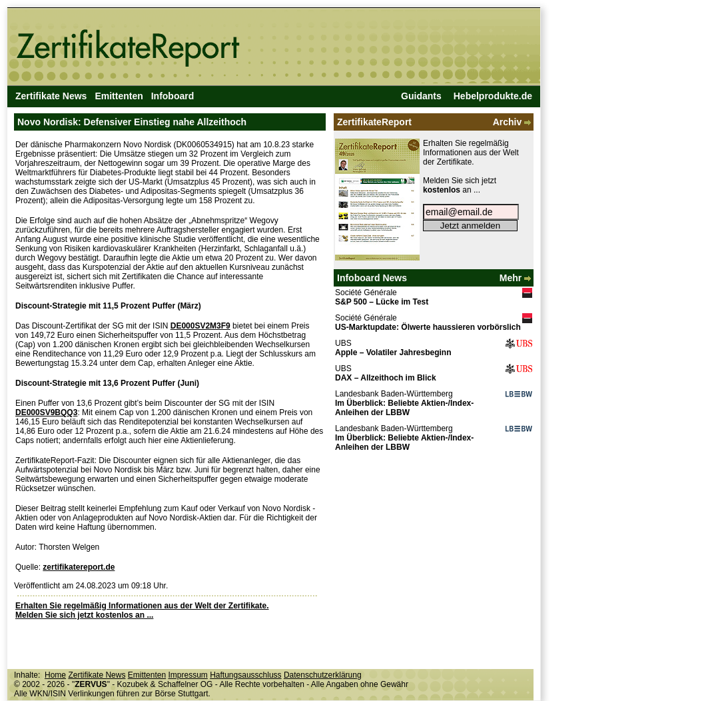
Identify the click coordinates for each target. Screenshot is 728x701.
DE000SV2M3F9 (200, 326)
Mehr (517, 278)
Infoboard (173, 96)
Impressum (187, 675)
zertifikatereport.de (79, 567)
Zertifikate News (51, 96)
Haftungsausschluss (245, 675)
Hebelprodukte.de (493, 96)
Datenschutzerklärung (323, 675)
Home (55, 675)
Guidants (421, 96)
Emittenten (119, 96)
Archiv (513, 122)
